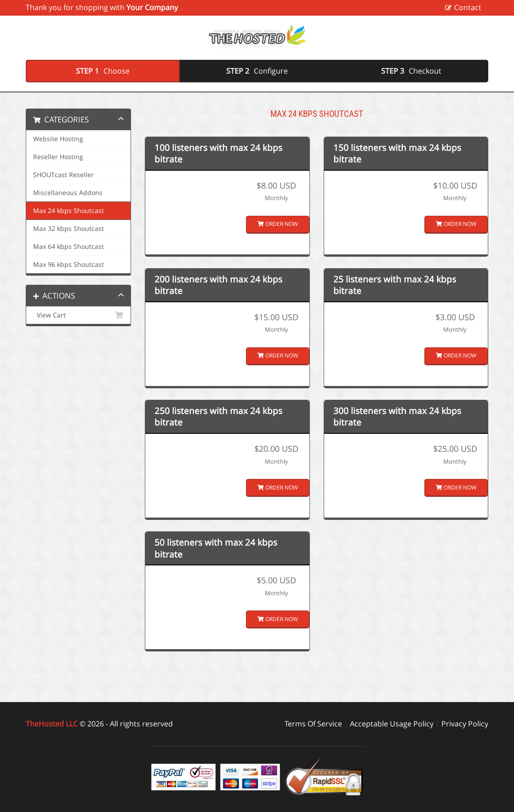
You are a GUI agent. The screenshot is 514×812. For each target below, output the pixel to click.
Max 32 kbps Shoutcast (69, 229)
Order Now (278, 224)
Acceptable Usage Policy (392, 724)
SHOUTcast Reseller (63, 175)
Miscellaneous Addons (68, 193)
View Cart (78, 315)
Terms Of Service (313, 724)
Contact (468, 7)
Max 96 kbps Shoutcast (69, 265)
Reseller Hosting (58, 157)
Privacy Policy (465, 724)
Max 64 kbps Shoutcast (69, 247)
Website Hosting (58, 139)
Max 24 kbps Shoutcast (69, 211)
